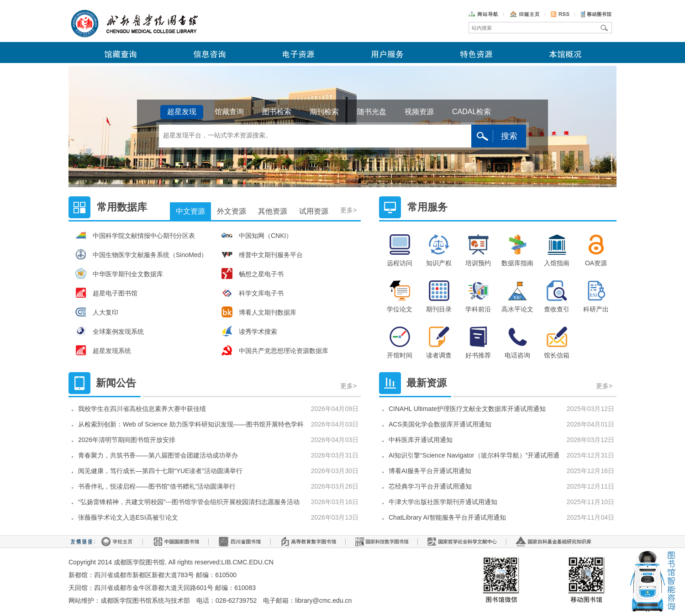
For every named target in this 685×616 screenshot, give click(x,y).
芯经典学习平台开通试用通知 (430, 486)
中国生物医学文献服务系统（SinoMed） (141, 254)
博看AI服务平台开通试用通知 (430, 471)
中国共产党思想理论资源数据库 (275, 350)
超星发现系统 (103, 350)
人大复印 (97, 312)
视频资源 (419, 112)
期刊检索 (324, 112)
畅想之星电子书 (253, 274)
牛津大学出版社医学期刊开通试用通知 (443, 502)
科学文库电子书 (253, 293)
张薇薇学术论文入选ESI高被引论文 (128, 517)
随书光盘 (372, 112)
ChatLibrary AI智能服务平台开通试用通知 (447, 517)
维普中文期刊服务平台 (262, 254)
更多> (349, 200)
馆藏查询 (229, 112)
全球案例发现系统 (110, 331)
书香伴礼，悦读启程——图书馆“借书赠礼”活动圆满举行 (157, 486)
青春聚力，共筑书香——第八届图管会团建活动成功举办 (158, 455)
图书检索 (277, 112)
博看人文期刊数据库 (259, 312)
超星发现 (182, 112)
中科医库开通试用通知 (421, 440)
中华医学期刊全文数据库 (119, 274)
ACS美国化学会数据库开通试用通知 (440, 424)
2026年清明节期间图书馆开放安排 (127, 440)
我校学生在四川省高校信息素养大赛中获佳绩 (142, 409)
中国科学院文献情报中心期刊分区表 (135, 235)
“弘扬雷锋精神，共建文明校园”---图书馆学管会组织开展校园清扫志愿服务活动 (189, 502)
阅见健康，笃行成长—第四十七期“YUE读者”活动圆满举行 (160, 471)
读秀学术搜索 (249, 331)
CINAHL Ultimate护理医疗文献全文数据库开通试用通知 (467, 409)
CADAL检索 (472, 112)
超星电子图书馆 (106, 293)
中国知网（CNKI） (257, 235)
